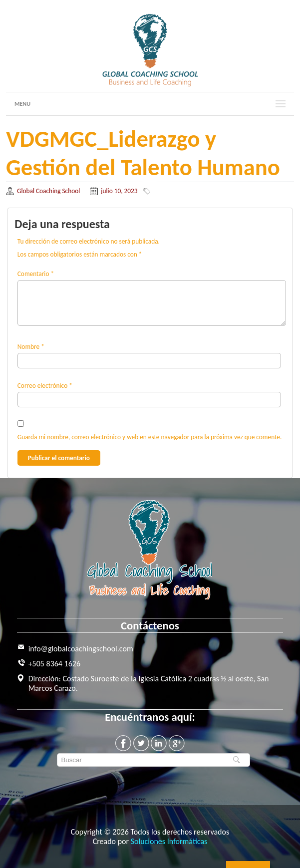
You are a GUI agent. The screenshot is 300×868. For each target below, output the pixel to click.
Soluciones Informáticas (169, 841)
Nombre (31, 347)
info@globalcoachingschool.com (81, 649)
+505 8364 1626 (54, 664)
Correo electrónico (45, 386)
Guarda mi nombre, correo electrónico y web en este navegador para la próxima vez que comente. (150, 437)
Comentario (36, 274)
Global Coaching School (48, 191)
